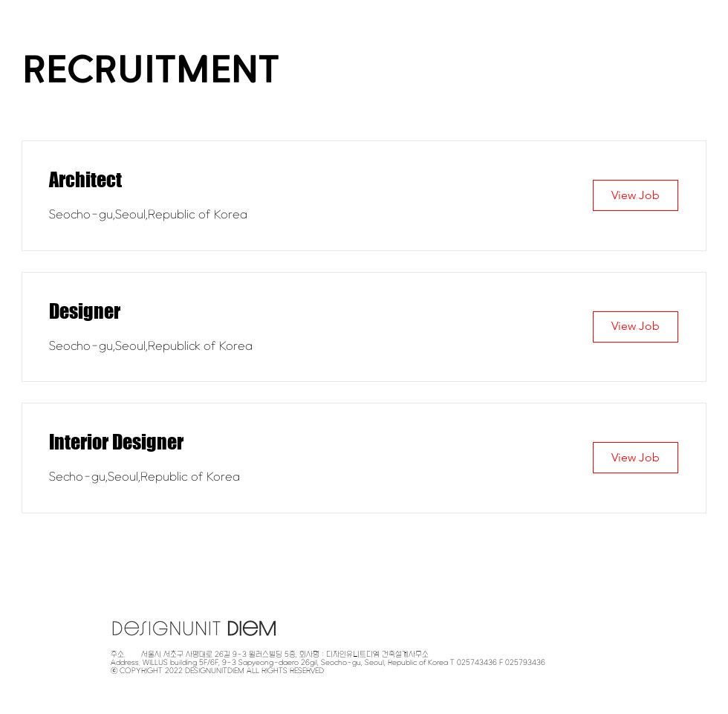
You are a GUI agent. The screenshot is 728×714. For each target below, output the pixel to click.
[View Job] (636, 195)
